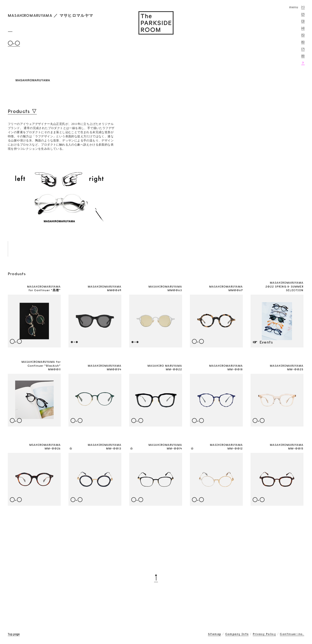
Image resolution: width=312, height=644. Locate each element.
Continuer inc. (292, 634)
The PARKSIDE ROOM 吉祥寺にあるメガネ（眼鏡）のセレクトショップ (156, 23)
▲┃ (156, 577)
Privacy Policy (264, 634)
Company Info (237, 634)
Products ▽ (22, 111)
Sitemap (215, 634)
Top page (14, 634)
